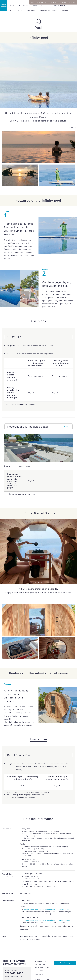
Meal (35, 5)
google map (39, 974)
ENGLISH (42, 2)
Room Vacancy (65, 963)
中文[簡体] (64, 2)
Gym (20, 10)
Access (65, 10)
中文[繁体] (53, 2)
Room (12, 5)
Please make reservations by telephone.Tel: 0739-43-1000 (47, 909)
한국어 (73, 2)
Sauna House (59, 5)
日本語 (33, 2)
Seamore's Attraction (49, 10)
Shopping (45, 5)
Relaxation (31, 10)
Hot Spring (24, 5)
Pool (12, 10)
